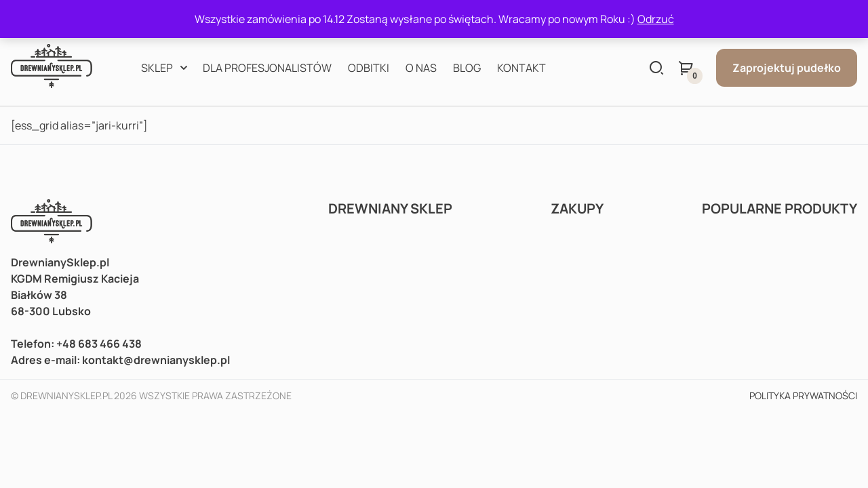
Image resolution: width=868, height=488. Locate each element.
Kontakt (521, 68)
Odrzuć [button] (656, 19)
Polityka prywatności (803, 395)
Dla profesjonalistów (267, 68)
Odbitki (369, 68)
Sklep (157, 68)
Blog (467, 68)
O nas (421, 68)
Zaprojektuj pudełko (787, 68)
